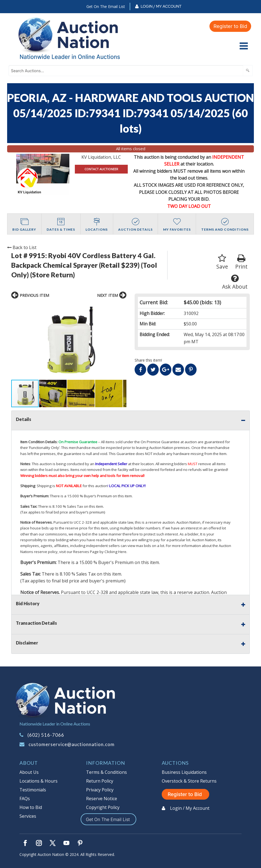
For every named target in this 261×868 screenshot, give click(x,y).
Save (222, 262)
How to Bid (31, 807)
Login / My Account (161, 6)
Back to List (22, 247)
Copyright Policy (103, 807)
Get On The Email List (106, 6)
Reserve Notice (102, 799)
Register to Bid (230, 26)
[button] (16, 341)
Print (241, 262)
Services (28, 816)
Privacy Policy (100, 790)
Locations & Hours (39, 781)
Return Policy (100, 781)
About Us (29, 772)
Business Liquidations (184, 772)
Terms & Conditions (107, 772)
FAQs (25, 799)
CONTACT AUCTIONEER (101, 169)
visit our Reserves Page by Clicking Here (93, 552)
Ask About (235, 282)
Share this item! (148, 360)
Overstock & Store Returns (189, 781)
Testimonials (33, 790)
